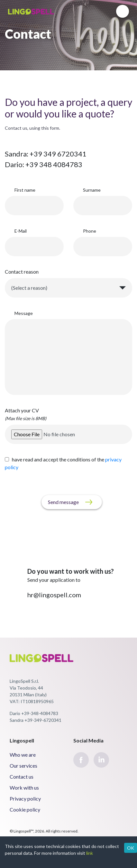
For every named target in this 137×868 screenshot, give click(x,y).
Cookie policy (25, 809)
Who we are (23, 755)
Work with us (24, 787)
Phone (90, 231)
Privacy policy (25, 798)
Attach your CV (26, 414)
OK (131, 848)
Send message (63, 502)
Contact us (22, 777)
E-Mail (21, 231)
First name (25, 190)
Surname (92, 190)
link (90, 853)
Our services (23, 766)
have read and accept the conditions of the (63, 463)
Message (24, 313)
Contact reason (22, 272)
